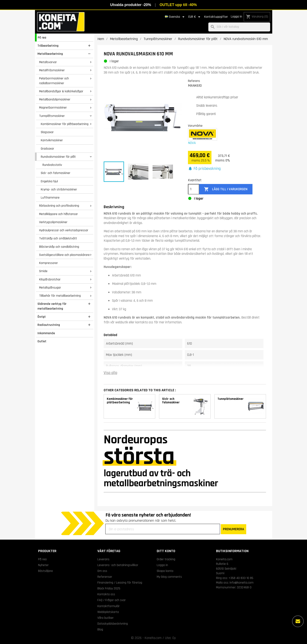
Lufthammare (50, 198)
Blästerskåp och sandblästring (59, 247)
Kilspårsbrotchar (50, 279)
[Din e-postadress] (163, 529)
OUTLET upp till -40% (178, 5)
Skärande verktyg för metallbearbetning (52, 306)
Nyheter (43, 565)
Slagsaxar (47, 132)
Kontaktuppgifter (216, 17)
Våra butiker (106, 618)
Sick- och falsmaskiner (56, 173)
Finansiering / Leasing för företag (120, 583)
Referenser (105, 577)
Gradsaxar (47, 149)
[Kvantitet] (194, 189)
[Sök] (239, 27)
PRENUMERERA (234, 529)
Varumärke (195, 126)
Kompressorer (48, 263)
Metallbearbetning (50, 54)
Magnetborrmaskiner (53, 108)
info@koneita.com (242, 583)
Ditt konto (166, 551)
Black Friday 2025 (109, 588)
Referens (194, 81)
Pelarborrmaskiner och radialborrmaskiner (54, 81)
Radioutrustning (49, 325)
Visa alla (110, 373)
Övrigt (42, 317)
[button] (204, 169)
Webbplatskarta (108, 612)
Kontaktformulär (109, 606)
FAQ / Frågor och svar (112, 600)
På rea (42, 38)
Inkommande (46, 333)
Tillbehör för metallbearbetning (60, 296)
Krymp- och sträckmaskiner (59, 189)
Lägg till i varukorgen (226, 189)
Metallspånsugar (50, 288)
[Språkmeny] (175, 17)
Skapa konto (165, 571)
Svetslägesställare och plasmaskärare (64, 255)
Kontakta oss (106, 594)
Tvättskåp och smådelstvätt (58, 238)
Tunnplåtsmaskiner (52, 116)
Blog (100, 629)
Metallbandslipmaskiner (55, 99)
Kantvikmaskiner (52, 140)
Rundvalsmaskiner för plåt (58, 157)
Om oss (102, 571)
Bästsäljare (45, 571)
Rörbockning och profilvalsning (59, 206)
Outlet (42, 341)
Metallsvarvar (48, 62)
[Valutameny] (195, 17)
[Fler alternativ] (298, 621)
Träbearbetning (48, 46)
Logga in (236, 17)
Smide (43, 271)
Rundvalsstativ (52, 165)
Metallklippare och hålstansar (58, 214)
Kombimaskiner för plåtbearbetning (65, 124)
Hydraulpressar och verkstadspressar (64, 230)
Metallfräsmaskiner (52, 70)
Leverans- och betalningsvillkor (118, 565)
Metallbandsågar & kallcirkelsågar (61, 91)
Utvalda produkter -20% (131, 5)
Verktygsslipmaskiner (53, 222)
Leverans (103, 559)
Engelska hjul (49, 181)
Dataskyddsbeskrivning (113, 624)
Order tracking (166, 559)
